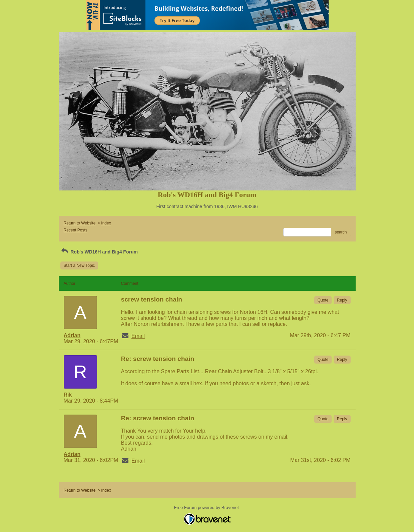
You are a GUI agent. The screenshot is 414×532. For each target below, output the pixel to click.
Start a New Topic (79, 265)
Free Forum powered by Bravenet (207, 507)
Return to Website (80, 223)
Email (138, 336)
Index (106, 223)
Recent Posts (76, 230)
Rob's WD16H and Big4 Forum (99, 252)
